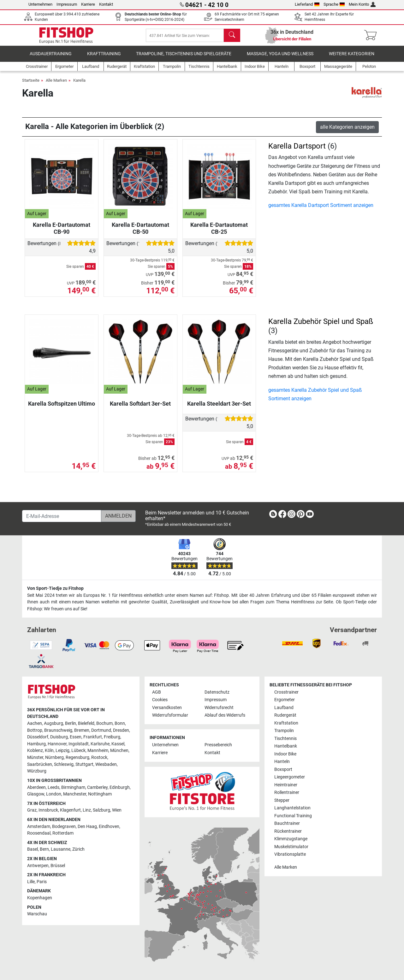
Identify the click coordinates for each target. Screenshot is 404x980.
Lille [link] (31, 882)
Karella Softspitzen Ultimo (62, 408)
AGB (157, 692)
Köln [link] (49, 751)
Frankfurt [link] (93, 737)
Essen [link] (76, 737)
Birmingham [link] (73, 787)
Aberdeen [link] (36, 787)
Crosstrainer (286, 692)
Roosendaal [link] (39, 833)
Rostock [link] (99, 757)
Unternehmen (40, 4)
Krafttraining (104, 58)
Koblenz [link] (35, 751)
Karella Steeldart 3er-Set (219, 408)
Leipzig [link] (62, 751)
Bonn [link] (120, 723)
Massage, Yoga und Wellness (280, 58)
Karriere (88, 4)
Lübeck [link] (78, 751)
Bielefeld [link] (86, 723)
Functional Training (293, 816)
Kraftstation (286, 723)
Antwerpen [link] (38, 866)
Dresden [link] (121, 730)
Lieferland (307, 4)
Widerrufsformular (170, 716)
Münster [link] (35, 757)
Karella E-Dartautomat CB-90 (62, 233)
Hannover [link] (57, 744)
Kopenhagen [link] (40, 898)
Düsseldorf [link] (38, 737)
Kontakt (106, 4)
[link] (273, 515)
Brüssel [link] (58, 866)
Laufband (284, 708)
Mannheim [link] (98, 751)
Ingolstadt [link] (79, 744)
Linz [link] (87, 810)
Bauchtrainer (287, 823)
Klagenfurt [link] (70, 810)
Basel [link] (33, 850)
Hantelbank (286, 746)
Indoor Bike (285, 754)
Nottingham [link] (100, 794)
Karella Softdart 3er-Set (140, 408)
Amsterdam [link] (39, 827)
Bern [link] (44, 850)
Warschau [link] (37, 914)
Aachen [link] (35, 723)
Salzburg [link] (101, 810)
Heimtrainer (286, 785)
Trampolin (284, 731)
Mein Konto (362, 4)
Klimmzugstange (291, 839)
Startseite (31, 85)
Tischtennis (285, 739)
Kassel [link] (118, 744)
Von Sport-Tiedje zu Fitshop (55, 588)
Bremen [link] (82, 730)
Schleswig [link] (64, 764)
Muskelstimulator (291, 847)
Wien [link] (117, 810)
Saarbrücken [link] (40, 764)
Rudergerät (285, 716)
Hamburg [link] (36, 744)
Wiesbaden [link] (106, 764)
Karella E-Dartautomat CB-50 (140, 233)
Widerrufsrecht (219, 708)
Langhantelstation (292, 808)
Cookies (160, 700)
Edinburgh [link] (120, 787)
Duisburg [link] (59, 737)
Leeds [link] (53, 787)
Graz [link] (32, 810)
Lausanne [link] (61, 850)
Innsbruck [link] (48, 810)
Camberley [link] (97, 787)
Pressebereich (218, 745)
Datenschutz (217, 692)
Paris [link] (42, 882)
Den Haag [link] (87, 827)
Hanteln (282, 762)
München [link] (119, 751)
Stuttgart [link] (84, 764)
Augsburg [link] (53, 723)
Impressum (67, 4)
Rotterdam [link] (63, 833)
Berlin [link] (71, 723)
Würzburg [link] (37, 771)
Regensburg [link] (77, 757)
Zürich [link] (78, 850)
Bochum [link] (104, 723)
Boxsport (283, 769)
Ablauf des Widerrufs (225, 716)
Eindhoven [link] (109, 827)
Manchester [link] (75, 794)
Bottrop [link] (35, 730)
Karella (79, 85)
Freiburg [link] (112, 737)
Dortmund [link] (101, 730)
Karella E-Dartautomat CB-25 (219, 233)
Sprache (334, 4)
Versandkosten (167, 708)
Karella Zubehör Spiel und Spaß (321, 326)
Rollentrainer (287, 792)
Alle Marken (56, 85)
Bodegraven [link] (64, 827)
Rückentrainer (288, 831)
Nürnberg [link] (54, 757)
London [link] (54, 794)
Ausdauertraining (51, 58)
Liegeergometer (290, 777)
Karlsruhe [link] (100, 744)
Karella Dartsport (297, 150)
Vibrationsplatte (290, 854)
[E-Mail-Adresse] (62, 516)
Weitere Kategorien (352, 58)
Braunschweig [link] (58, 730)
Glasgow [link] (36, 794)
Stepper (282, 800)
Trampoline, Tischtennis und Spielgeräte (184, 58)
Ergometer (285, 700)
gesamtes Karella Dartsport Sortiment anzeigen (321, 210)
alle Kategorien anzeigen (347, 131)
